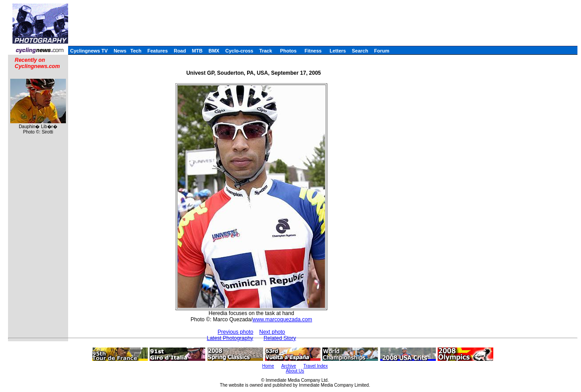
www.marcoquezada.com (282, 319)
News (120, 51)
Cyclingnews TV (89, 51)
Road (180, 51)
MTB (197, 51)
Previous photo (236, 332)
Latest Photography (230, 338)
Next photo (272, 332)
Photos (288, 51)
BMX (214, 51)
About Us (295, 371)
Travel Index (316, 366)
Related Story (280, 338)
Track (266, 51)
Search (360, 51)
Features (158, 51)
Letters (338, 51)
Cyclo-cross (239, 51)
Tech (136, 51)
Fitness (313, 51)
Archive (289, 366)
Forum (382, 51)
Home (268, 366)
